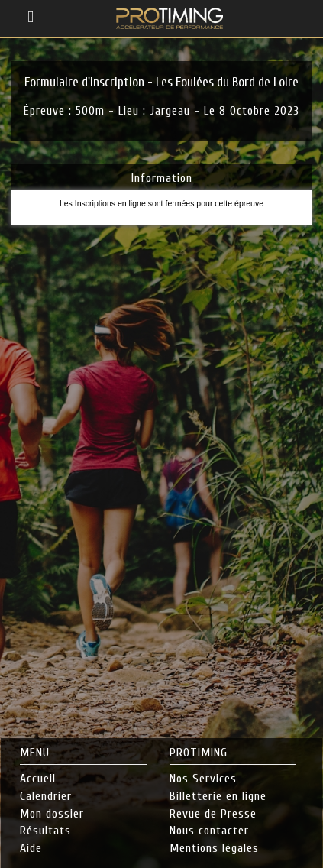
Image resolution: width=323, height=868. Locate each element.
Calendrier (46, 796)
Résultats (45, 831)
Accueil (38, 779)
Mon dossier (52, 814)
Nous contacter (209, 831)
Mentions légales (214, 848)
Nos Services (203, 779)
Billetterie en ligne (218, 796)
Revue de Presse (213, 814)
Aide (31, 848)
